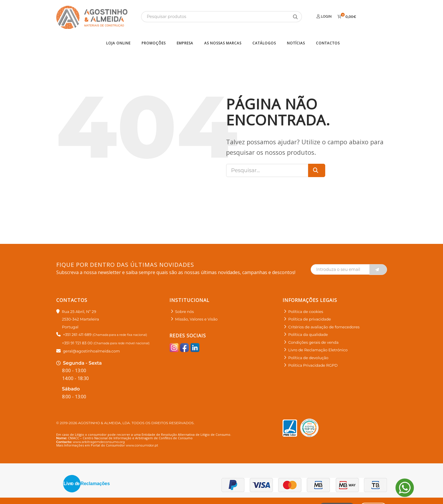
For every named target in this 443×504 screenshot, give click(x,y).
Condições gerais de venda (314, 342)
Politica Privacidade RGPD (313, 365)
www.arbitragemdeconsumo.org (99, 442)
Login (324, 16)
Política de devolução (308, 358)
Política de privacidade (310, 319)
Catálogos (264, 43)
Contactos (328, 43)
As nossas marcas (223, 43)
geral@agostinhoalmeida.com (91, 351)
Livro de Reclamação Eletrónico (318, 350)
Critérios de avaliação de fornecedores (324, 327)
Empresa (185, 43)
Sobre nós (185, 312)
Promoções (154, 43)
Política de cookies (306, 312)
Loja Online (118, 43)
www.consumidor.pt (142, 445)
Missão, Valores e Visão (196, 319)
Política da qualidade (308, 334)
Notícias (296, 43)
